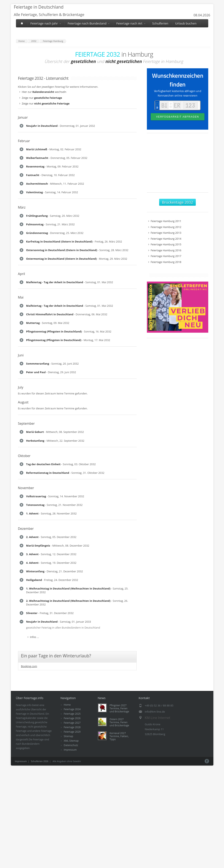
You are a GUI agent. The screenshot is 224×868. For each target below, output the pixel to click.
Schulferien (160, 23)
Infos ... (35, 141)
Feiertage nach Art (131, 23)
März (22, 328)
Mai (21, 544)
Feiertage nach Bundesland (89, 23)
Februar (24, 157)
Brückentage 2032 (177, 202)
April (22, 503)
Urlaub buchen (186, 23)
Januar (23, 117)
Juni (21, 685)
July (21, 759)
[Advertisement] (178, 165)
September (26, 795)
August (23, 774)
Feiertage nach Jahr (46, 23)
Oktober (24, 865)
